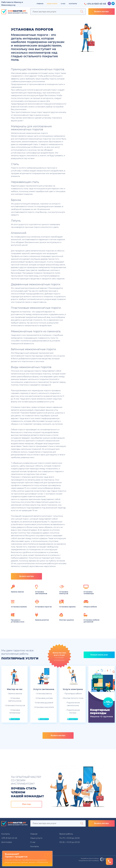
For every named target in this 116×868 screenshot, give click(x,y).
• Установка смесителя (44, 707)
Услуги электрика (73, 689)
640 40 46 (95, 4)
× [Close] (48, 855)
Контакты (73, 4)
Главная (40, 4)
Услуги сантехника (44, 689)
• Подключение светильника (73, 704)
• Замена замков (15, 694)
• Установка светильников (15, 700)
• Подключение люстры (73, 711)
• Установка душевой (44, 703)
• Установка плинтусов (15, 705)
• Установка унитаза (44, 698)
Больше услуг (14, 719)
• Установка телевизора (15, 711)
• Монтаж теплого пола (73, 698)
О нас (63, 4)
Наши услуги (52, 4)
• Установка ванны (44, 694)
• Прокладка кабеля (73, 694)
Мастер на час (15, 689)
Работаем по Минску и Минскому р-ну (12, 4)
